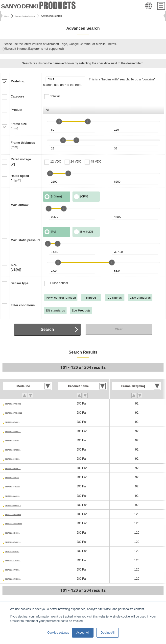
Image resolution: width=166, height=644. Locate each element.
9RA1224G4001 (16, 533)
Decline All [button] (108, 633)
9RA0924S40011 (17, 450)
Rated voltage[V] (21, 162)
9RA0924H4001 (16, 459)
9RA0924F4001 (16, 477)
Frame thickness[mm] (23, 145)
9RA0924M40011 (17, 505)
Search (47, 329)
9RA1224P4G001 (17, 514)
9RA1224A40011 (17, 579)
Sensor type (20, 283)
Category (17, 96)
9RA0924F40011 (17, 486)
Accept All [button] (83, 633)
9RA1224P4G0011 (18, 523)
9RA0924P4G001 (17, 404)
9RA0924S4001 (16, 440)
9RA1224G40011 (17, 542)
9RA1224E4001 (16, 551)
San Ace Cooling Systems (33, 16)
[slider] (59, 121)
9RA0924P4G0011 (18, 413)
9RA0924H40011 (17, 468)
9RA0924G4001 (16, 422)
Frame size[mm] (19, 126)
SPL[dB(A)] (16, 267)
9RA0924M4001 (16, 496)
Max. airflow (20, 205)
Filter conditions (23, 305)
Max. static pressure (25, 240)
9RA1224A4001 (16, 570)
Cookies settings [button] (58, 633)
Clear (119, 329)
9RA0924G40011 (17, 431)
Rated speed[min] (20, 178)
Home (8, 16)
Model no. (18, 81)
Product (16, 110)
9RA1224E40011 (17, 560)
